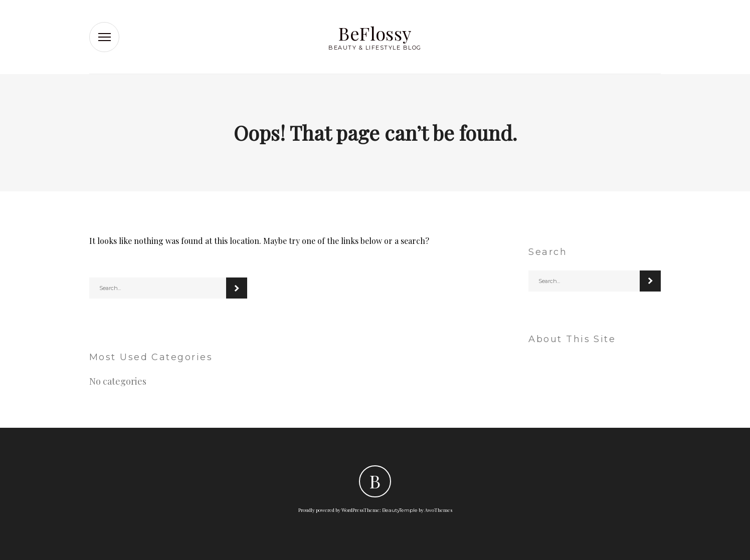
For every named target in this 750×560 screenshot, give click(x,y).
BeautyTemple (400, 510)
